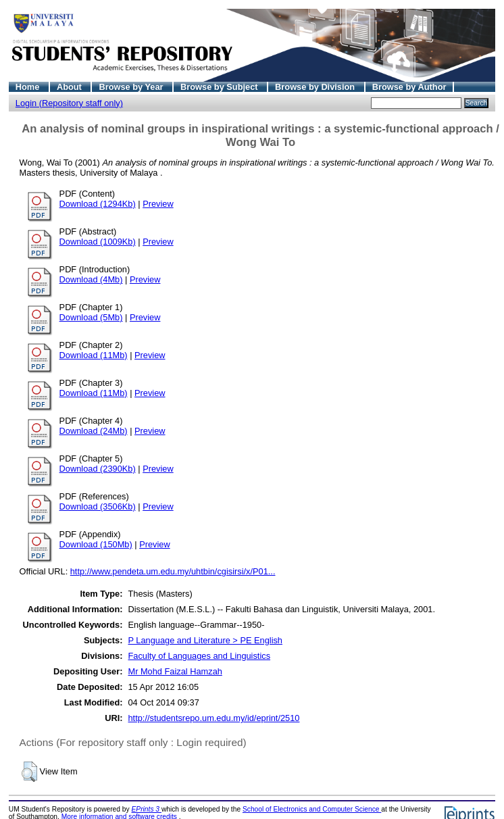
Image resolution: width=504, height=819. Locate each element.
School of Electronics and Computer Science (312, 809)
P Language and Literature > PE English (205, 640)
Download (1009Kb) (98, 242)
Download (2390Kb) (98, 469)
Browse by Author (409, 87)
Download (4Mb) (91, 279)
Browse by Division (316, 87)
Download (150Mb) (96, 544)
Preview (158, 204)
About (71, 87)
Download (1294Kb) (98, 204)
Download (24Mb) (94, 431)
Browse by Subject (220, 87)
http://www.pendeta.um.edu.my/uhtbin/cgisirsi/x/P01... (173, 571)
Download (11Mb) (94, 355)
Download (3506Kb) (98, 506)
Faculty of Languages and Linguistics (199, 656)
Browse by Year (132, 87)
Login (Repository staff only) (69, 103)
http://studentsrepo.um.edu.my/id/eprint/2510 (213, 718)
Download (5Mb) (91, 317)
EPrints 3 (147, 809)
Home (29, 87)
